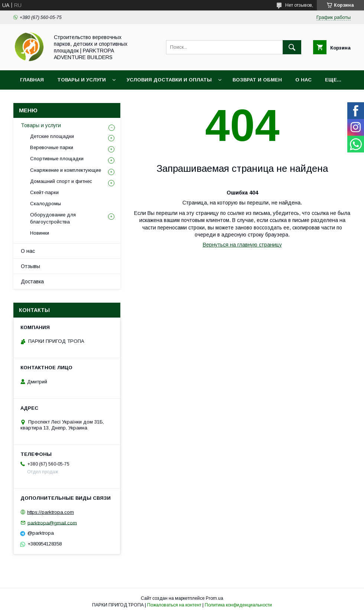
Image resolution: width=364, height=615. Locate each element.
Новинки (40, 233)
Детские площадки (52, 136)
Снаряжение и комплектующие (66, 170)
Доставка (32, 281)
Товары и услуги (82, 80)
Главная (32, 80)
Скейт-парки (44, 192)
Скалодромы (45, 204)
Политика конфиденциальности (238, 605)
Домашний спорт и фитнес (61, 181)
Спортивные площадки (57, 159)
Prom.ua (214, 598)
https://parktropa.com (51, 512)
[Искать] (292, 47)
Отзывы (30, 266)
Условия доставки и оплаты (169, 80)
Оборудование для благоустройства (53, 218)
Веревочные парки (52, 147)
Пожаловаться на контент (174, 605)
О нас (303, 80)
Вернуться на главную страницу (242, 245)
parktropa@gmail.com (52, 523)
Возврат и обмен (257, 80)
